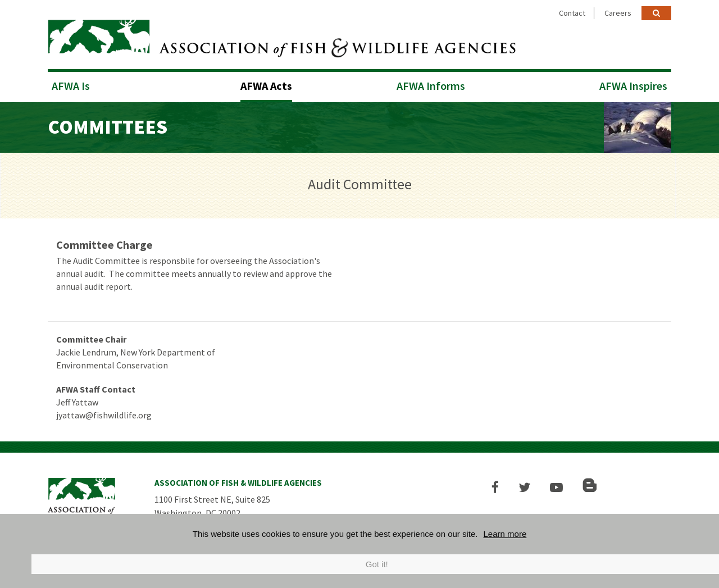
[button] (495, 487)
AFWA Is (71, 86)
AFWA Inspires (633, 86)
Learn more (505, 534)
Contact (572, 13)
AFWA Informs (431, 86)
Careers (618, 13)
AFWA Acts (266, 86)
